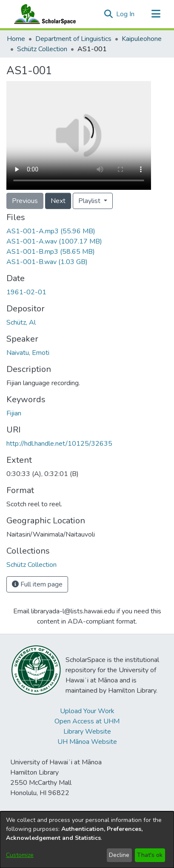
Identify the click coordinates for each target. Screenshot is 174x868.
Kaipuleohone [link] (142, 39)
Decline (119, 855)
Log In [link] (126, 14)
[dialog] (87, 840)
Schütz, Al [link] (21, 322)
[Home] (43, 14)
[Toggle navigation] (156, 14)
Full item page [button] (37, 584)
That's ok (150, 855)
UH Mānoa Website (87, 742)
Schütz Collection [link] (42, 49)
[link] (51, 231)
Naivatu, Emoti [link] (28, 353)
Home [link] (16, 39)
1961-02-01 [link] (26, 292)
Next (58, 201)
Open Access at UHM (87, 721)
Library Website (87, 732)
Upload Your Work (87, 711)
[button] (108, 14)
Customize (20, 855)
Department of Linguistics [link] (73, 39)
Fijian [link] (14, 413)
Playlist (90, 201)
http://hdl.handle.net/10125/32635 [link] (59, 444)
